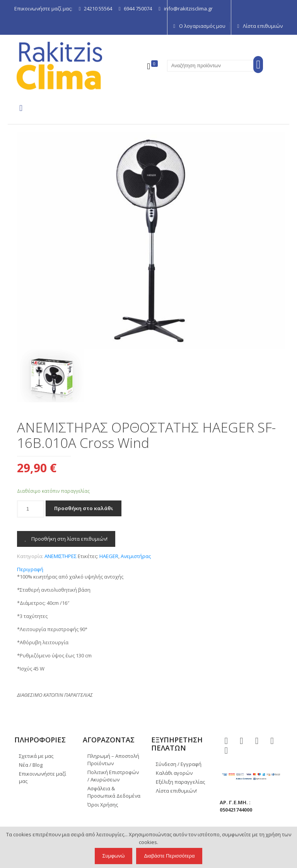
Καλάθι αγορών (174, 773)
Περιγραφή (30, 569)
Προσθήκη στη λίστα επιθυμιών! (66, 539)
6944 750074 (138, 9)
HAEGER (109, 556)
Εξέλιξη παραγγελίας (180, 782)
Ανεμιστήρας (136, 556)
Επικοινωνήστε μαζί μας (43, 777)
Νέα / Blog (31, 765)
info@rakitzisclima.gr (188, 9)
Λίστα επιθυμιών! (176, 791)
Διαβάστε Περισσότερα (169, 856)
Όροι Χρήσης (103, 805)
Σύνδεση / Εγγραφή (179, 764)
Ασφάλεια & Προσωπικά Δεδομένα (114, 792)
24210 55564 (98, 9)
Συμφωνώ (114, 856)
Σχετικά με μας (36, 756)
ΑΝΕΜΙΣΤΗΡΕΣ (61, 556)
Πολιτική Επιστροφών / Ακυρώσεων (113, 776)
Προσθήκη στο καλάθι (84, 508)
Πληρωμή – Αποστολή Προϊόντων (113, 760)
